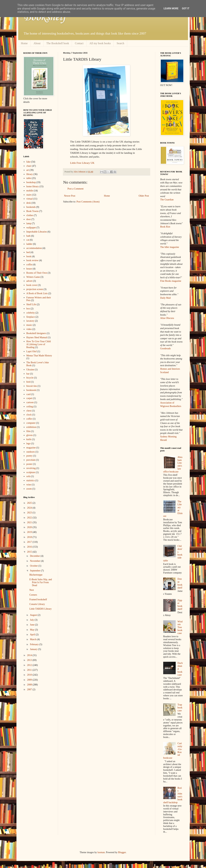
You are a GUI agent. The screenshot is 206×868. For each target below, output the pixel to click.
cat (28, 240)
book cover (32, 285)
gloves (30, 435)
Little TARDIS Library (40, 609)
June (32, 625)
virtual (30, 199)
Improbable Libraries (37, 232)
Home (24, 43)
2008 (30, 685)
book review (32, 260)
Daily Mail (166, 298)
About (37, 43)
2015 (30, 552)
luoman (101, 852)
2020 (30, 527)
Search (120, 43)
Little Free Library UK (82, 163)
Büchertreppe (36, 575)
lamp (29, 223)
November (35, 561)
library (30, 174)
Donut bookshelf (180, 583)
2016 (30, 547)
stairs (29, 195)
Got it (186, 8)
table (29, 178)
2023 (30, 513)
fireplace (31, 317)
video (29, 329)
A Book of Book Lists (37, 293)
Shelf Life (31, 304)
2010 (30, 675)
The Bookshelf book (58, 43)
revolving (31, 468)
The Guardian (167, 200)
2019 (30, 532)
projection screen (35, 289)
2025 (30, 503)
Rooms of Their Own (37, 273)
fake (28, 162)
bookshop (31, 182)
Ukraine (30, 370)
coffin (29, 265)
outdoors (31, 452)
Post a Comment (76, 189)
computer (31, 423)
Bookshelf (45, 17)
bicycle (30, 378)
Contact (79, 43)
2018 (30, 537)
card (28, 394)
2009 (30, 680)
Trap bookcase (180, 708)
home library (33, 186)
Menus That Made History (39, 356)
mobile (30, 191)
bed (28, 252)
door (29, 219)
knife (29, 439)
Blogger (122, 852)
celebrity (31, 313)
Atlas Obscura (167, 318)
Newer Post (70, 196)
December (35, 556)
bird (28, 382)
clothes (30, 215)
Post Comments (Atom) (88, 202)
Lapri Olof (31, 351)
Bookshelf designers (36, 333)
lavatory (30, 321)
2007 (30, 689)
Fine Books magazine (171, 281)
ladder (29, 244)
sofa (28, 476)
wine (29, 485)
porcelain (31, 460)
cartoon (30, 402)
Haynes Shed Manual (37, 337)
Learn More (171, 8)
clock (29, 415)
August (34, 615)
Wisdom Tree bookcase (180, 627)
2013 (30, 660)
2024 (30, 508)
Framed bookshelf (38, 599)
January (34, 649)
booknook (31, 390)
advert (29, 281)
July (32, 620)
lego (28, 444)
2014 (30, 655)
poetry (29, 456)
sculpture (31, 472)
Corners (33, 595)
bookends (31, 207)
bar (28, 374)
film (28, 431)
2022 (30, 518)
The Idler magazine (170, 247)
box (28, 309)
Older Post (144, 196)
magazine (31, 448)
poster (29, 464)
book (29, 256)
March (33, 639)
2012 (30, 665)
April (33, 635)
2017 (30, 542)
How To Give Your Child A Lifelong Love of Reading (39, 344)
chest (29, 411)
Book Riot (165, 227)
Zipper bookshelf (180, 605)
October (34, 566)
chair (29, 166)
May (32, 630)
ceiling (30, 407)
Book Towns (32, 211)
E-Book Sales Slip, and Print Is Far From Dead (41, 582)
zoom (29, 489)
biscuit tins (32, 386)
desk (29, 203)
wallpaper (31, 228)
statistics (30, 480)
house (29, 269)
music (29, 325)
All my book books (100, 43)
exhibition (31, 427)
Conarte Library (37, 604)
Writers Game (33, 277)
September (35, 571)
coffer (29, 419)
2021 (30, 522)
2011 (30, 670)
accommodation (34, 248)
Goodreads (166, 348)
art (28, 170)
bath (28, 236)
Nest (32, 590)
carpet (29, 398)
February (35, 644)
